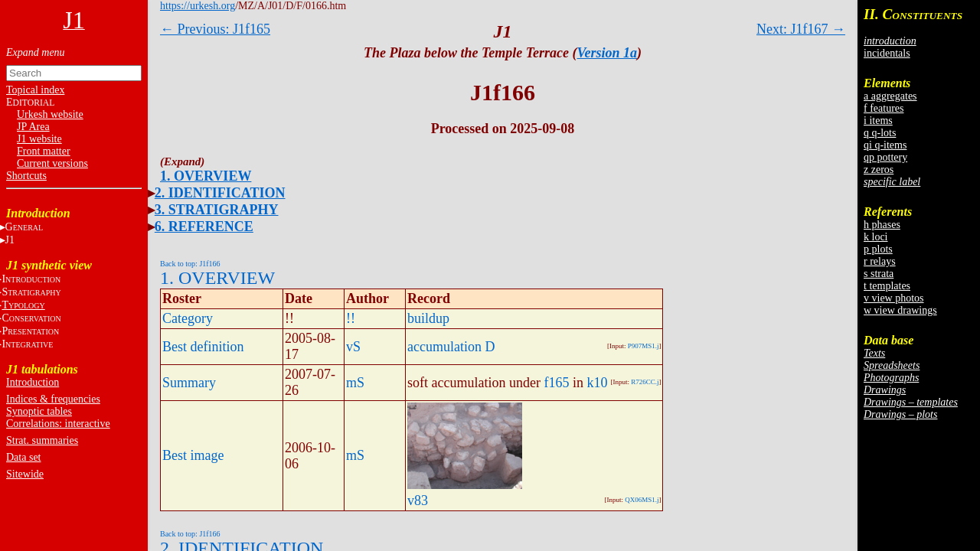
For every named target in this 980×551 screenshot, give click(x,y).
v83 (418, 500)
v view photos (894, 298)
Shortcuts (26, 176)
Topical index (35, 90)
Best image (193, 455)
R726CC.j (645, 382)
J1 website (39, 139)
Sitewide (25, 474)
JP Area (33, 127)
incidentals (887, 53)
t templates (887, 286)
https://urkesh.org (198, 6)
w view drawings (900, 310)
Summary (189, 383)
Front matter (44, 151)
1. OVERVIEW (206, 176)
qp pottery (885, 157)
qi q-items (885, 145)
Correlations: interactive (58, 424)
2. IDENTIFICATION (220, 193)
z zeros (879, 170)
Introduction (33, 382)
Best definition (203, 347)
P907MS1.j (644, 346)
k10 (597, 383)
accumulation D (451, 347)
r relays (880, 261)
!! (351, 318)
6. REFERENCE (204, 227)
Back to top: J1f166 (190, 264)
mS (355, 383)
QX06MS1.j (642, 500)
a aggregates (890, 96)
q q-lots (880, 133)
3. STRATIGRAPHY (217, 210)
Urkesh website (50, 114)
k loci (876, 237)
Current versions (52, 163)
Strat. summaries (42, 440)
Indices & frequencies (53, 399)
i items (878, 121)
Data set (23, 457)
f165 (556, 383)
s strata (879, 274)
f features (884, 108)
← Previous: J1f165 (215, 29)
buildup (428, 318)
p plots (878, 249)
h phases (882, 225)
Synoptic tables (39, 411)
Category (188, 318)
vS (353, 347)
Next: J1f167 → (801, 29)
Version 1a (608, 53)
